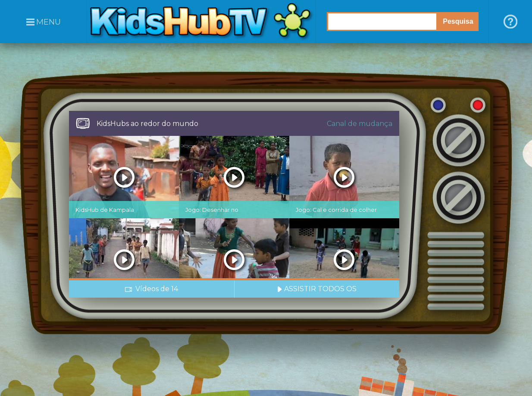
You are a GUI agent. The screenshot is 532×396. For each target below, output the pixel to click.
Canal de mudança (360, 124)
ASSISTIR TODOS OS (317, 289)
